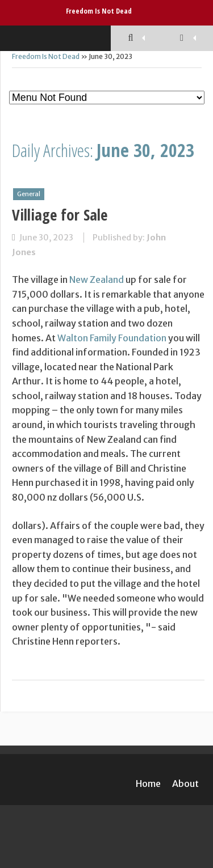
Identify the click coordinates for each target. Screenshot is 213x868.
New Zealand (97, 280)
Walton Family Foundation (112, 338)
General (29, 194)
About (185, 784)
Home (148, 784)
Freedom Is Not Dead (99, 11)
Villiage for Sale (60, 215)
